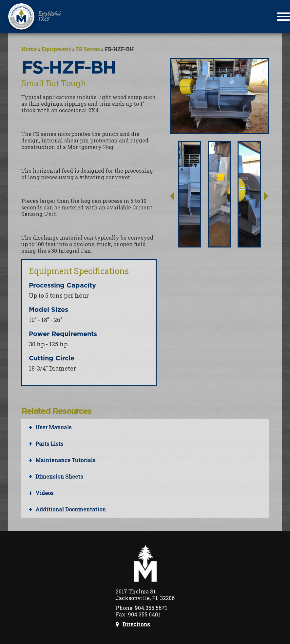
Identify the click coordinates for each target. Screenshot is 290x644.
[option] (190, 193)
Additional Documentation (71, 509)
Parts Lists (49, 444)
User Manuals (53, 427)
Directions (136, 624)
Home (29, 49)
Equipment (56, 49)
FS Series (88, 49)
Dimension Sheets (59, 476)
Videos (44, 493)
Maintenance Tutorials (65, 460)
